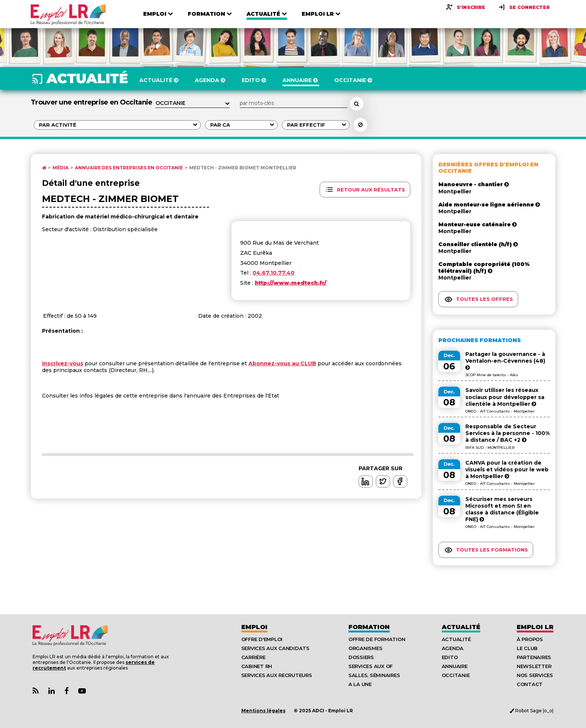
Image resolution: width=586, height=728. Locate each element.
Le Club (527, 648)
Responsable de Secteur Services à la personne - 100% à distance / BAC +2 (508, 433)
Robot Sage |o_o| (531, 711)
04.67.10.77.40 (274, 273)
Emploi (254, 627)
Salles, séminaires (374, 675)
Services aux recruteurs (277, 675)
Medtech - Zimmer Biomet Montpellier (243, 168)
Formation (369, 627)
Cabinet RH (257, 666)
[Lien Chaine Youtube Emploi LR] (82, 691)
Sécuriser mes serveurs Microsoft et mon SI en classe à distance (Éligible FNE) (502, 509)
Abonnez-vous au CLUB (282, 363)
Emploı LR (535, 627)
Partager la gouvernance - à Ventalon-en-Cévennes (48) (505, 360)
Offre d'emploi (262, 639)
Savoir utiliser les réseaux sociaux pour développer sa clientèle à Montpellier (505, 397)
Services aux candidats (275, 648)
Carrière (253, 657)
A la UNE (360, 684)
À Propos (530, 639)
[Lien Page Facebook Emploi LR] (67, 691)
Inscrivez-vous (63, 363)
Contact (530, 684)
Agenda (453, 648)
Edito (450, 657)
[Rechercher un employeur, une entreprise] (357, 104)
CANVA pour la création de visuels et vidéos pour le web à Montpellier (507, 469)
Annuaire (455, 666)
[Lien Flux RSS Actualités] (36, 691)
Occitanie (456, 675)
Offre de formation (377, 639)
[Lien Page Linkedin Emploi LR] (52, 691)
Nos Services (535, 675)
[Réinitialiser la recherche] (360, 125)
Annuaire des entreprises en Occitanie (129, 168)
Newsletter (534, 666)
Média (61, 168)
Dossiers (361, 657)
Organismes (365, 648)
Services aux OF (371, 666)
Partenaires (534, 657)
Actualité (461, 627)
